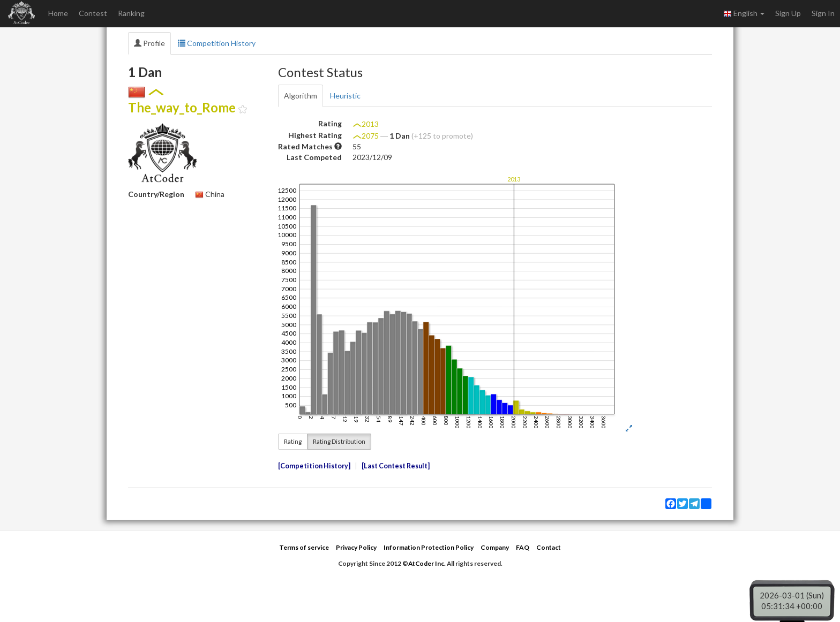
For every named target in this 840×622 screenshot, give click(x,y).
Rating (293, 441)
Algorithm (301, 96)
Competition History (217, 43)
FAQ (523, 547)
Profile (149, 43)
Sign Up (788, 13)
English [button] (744, 13)
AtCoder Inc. (427, 563)
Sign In (823, 13)
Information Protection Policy (429, 547)
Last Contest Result (396, 466)
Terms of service (304, 547)
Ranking (131, 13)
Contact (549, 547)
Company (495, 547)
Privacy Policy (356, 547)
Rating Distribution (339, 441)
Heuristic (345, 96)
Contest (93, 13)
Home (58, 13)
